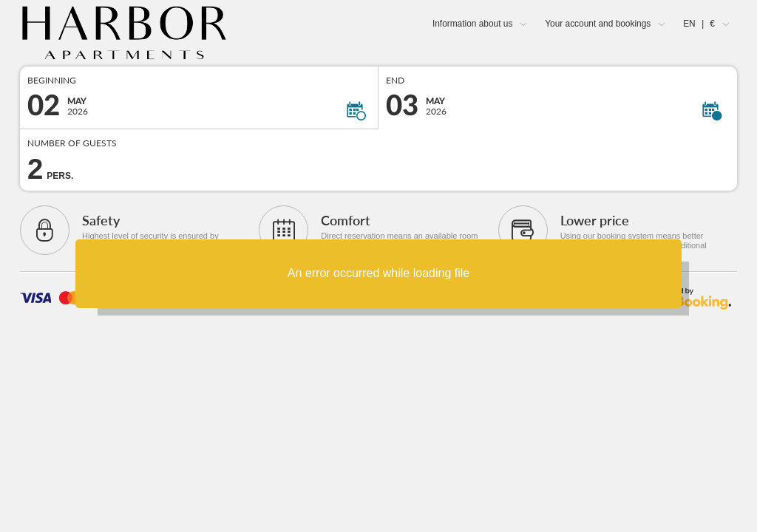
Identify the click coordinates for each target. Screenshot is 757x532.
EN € (699, 24)
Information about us (472, 24)
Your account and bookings (598, 24)
